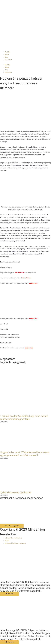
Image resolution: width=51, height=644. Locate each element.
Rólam (7, 55)
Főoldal (7, 52)
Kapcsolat (8, 60)
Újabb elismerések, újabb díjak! (16, 492)
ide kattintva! (27, 278)
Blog (6, 57)
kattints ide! (33, 319)
